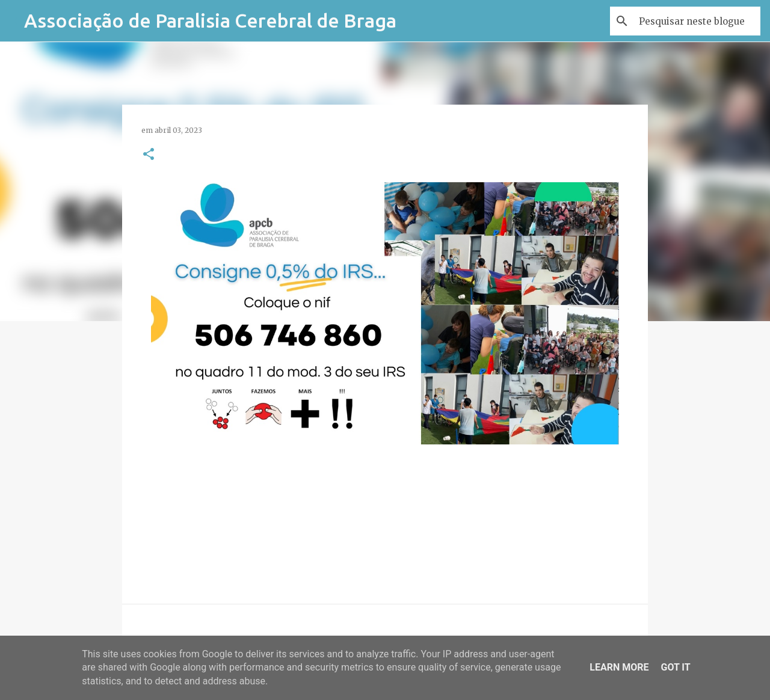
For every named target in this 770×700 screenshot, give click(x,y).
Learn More (619, 667)
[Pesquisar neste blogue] (697, 21)
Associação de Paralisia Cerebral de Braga (210, 20)
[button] (149, 155)
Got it (675, 667)
